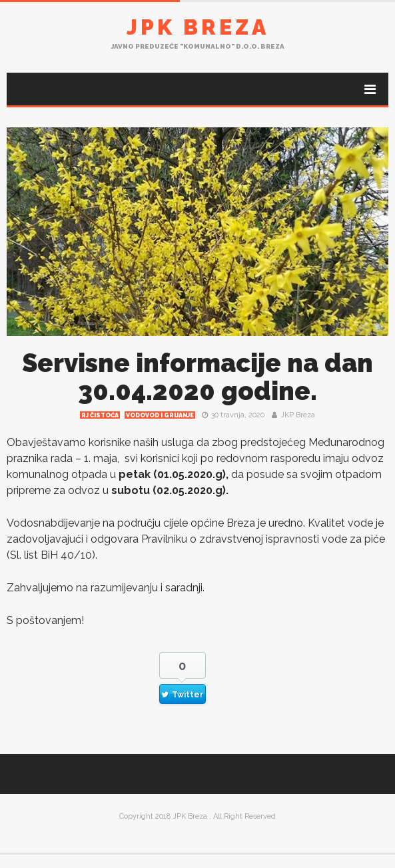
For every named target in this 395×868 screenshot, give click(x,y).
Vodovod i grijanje (160, 415)
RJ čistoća (100, 415)
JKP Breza (298, 415)
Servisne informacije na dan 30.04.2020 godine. (197, 377)
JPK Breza (198, 27)
